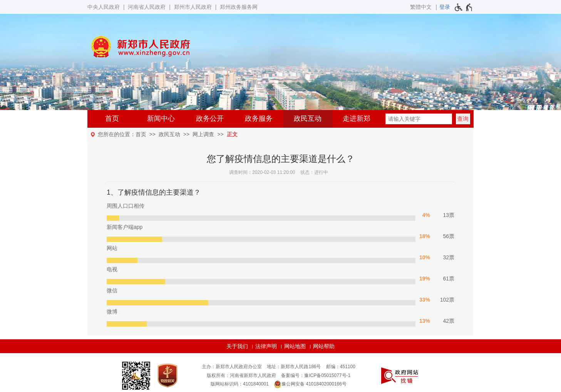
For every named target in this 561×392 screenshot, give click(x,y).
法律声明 (266, 346)
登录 (445, 7)
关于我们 (237, 346)
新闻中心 (161, 118)
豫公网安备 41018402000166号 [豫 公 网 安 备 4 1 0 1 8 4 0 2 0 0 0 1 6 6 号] (310, 384)
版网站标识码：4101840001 (240, 384)
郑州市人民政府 (193, 7)
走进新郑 (357, 118)
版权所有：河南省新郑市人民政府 (241, 375)
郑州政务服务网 (239, 7)
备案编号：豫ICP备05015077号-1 (316, 375)
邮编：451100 (341, 367)
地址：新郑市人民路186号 (294, 367)
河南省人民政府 (147, 7)
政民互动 (308, 118)
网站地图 (295, 346)
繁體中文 (421, 7)
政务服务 (259, 118)
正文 (232, 134)
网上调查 (203, 134)
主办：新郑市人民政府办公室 (232, 367)
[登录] (445, 7)
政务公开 (210, 118)
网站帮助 (324, 346)
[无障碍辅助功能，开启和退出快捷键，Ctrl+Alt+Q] (464, 7)
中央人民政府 (104, 7)
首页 (112, 118)
